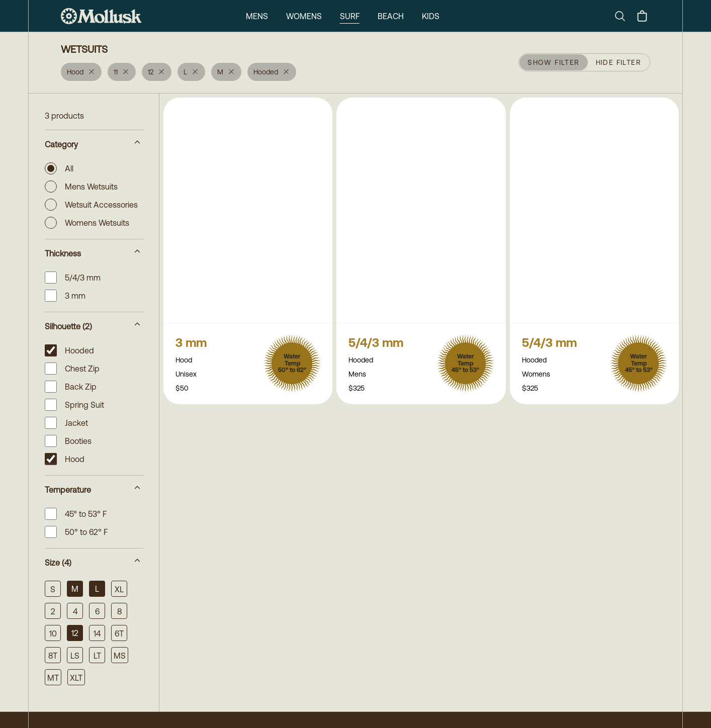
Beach (391, 16)
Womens (304, 16)
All (59, 168)
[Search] (624, 16)
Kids (431, 16)
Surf (350, 16)
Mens (257, 16)
